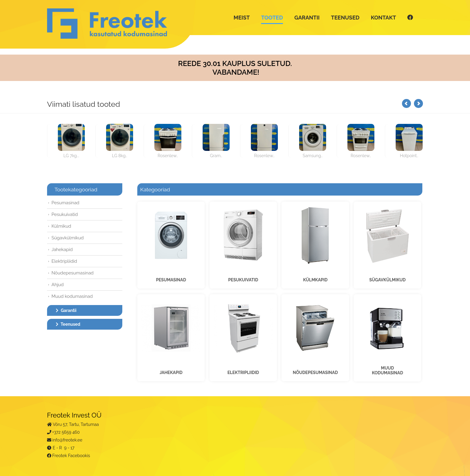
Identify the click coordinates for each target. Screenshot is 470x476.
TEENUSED (345, 18)
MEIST (242, 18)
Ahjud (58, 285)
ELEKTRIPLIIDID (243, 373)
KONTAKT (383, 18)
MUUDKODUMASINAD (388, 370)
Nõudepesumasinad (73, 273)
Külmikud (61, 226)
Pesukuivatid (65, 214)
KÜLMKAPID (315, 280)
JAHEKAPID (171, 373)
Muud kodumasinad (72, 296)
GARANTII (307, 18)
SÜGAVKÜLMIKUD (387, 280)
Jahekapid (62, 250)
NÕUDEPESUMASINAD (315, 373)
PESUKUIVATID (243, 280)
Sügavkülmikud (68, 238)
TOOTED (272, 18)
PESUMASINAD (171, 280)
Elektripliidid (64, 261)
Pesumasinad (65, 203)
